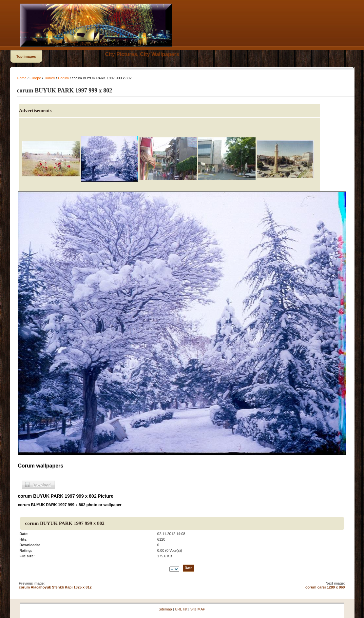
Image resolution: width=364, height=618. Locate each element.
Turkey (49, 78)
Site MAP (198, 609)
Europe (35, 78)
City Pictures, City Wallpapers (142, 54)
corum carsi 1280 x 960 (325, 587)
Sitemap (165, 609)
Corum (63, 78)
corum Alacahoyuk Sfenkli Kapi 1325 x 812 (55, 587)
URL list (181, 609)
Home (22, 78)
